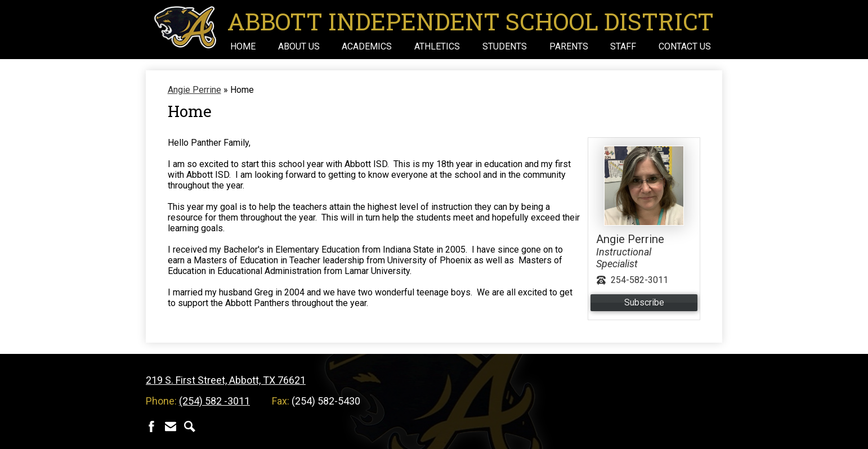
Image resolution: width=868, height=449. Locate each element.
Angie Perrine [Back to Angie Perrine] (194, 90)
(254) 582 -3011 (214, 401)
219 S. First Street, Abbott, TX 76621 (226, 380)
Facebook (151, 426)
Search (190, 426)
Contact (171, 426)
